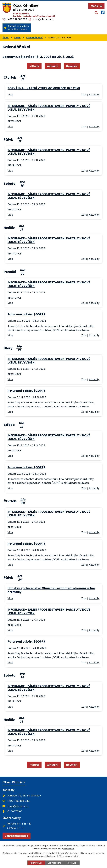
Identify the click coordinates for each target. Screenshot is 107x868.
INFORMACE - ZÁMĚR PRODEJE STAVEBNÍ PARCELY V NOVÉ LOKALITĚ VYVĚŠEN (49, 118)
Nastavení (72, 863)
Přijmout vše (36, 863)
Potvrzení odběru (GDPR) (26, 324)
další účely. (69, 849)
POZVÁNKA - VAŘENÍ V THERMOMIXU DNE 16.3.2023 (44, 98)
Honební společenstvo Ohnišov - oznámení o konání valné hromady (51, 600)
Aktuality (94, 105)
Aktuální (53, 76)
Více (10, 105)
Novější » (72, 76)
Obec (17, 48)
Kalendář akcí (34, 48)
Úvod (6, 48)
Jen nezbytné (55, 863)
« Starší (34, 76)
